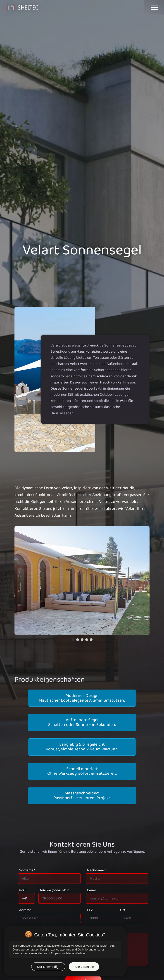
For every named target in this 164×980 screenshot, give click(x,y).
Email (91, 890)
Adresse (25, 910)
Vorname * (27, 870)
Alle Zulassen (84, 967)
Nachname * (96, 870)
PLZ (90, 910)
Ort (123, 910)
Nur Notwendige (49, 967)
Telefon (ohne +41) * (55, 890)
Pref (23, 890)
